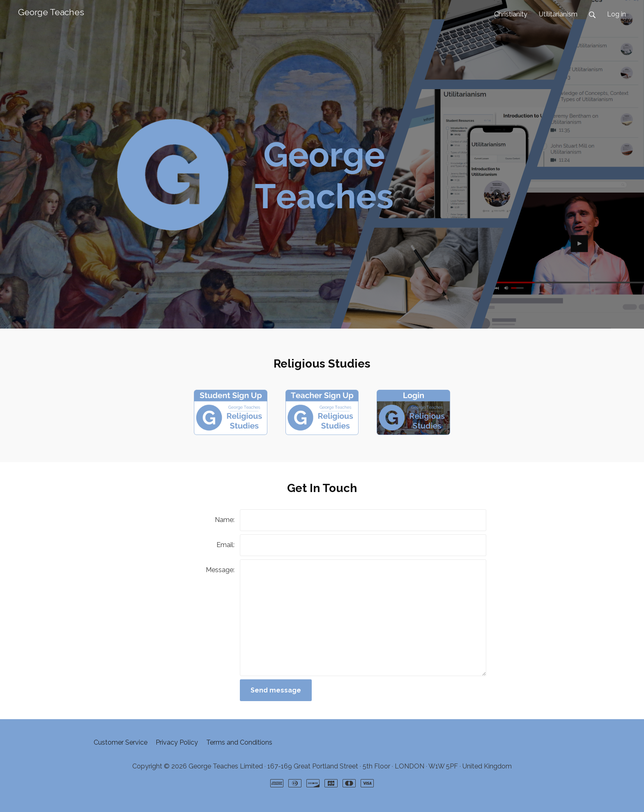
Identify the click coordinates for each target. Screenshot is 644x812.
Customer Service (121, 742)
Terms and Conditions (239, 742)
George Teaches (51, 12)
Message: (220, 570)
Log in (616, 14)
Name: (225, 520)
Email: (225, 545)
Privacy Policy (177, 742)
